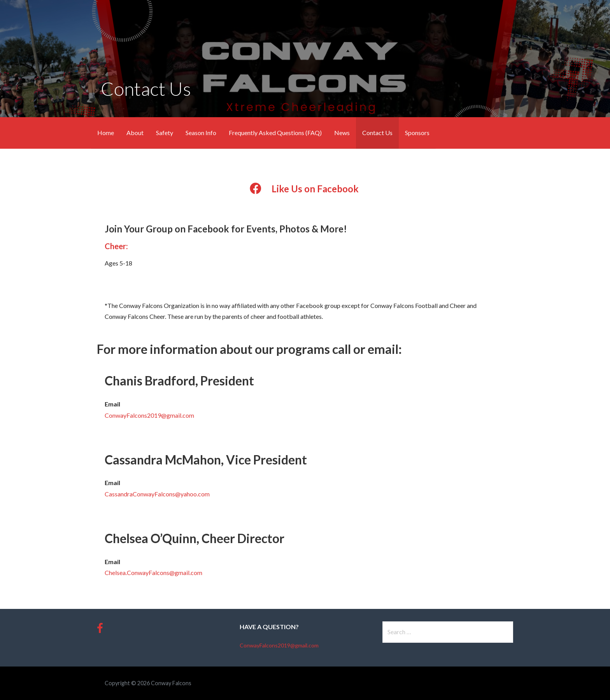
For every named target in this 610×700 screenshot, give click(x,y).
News (342, 133)
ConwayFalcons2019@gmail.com (149, 415)
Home (106, 133)
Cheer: (116, 246)
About (135, 133)
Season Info (201, 133)
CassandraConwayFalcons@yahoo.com (157, 494)
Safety (165, 133)
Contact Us (377, 133)
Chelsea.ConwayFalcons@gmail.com (153, 572)
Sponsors (417, 133)
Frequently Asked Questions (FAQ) (275, 133)
